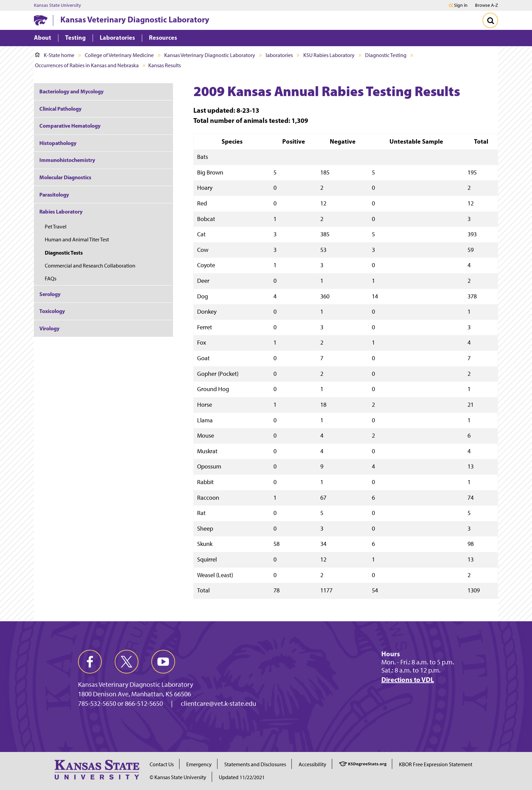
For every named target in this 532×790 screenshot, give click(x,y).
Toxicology (52, 311)
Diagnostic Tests (64, 253)
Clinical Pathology (60, 109)
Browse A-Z (487, 5)
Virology (49, 328)
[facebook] (90, 662)
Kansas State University (58, 5)
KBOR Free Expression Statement (436, 764)
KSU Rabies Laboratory (329, 55)
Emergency (199, 764)
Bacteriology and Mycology (71, 91)
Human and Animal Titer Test (77, 240)
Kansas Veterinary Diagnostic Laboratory (135, 19)
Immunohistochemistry (67, 160)
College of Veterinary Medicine (119, 55)
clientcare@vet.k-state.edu (218, 703)
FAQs (51, 279)
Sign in (461, 5)
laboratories (279, 55)
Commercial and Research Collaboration (90, 266)
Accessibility (312, 764)
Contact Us (162, 764)
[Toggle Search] (490, 20)
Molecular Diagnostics (65, 177)
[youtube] (163, 662)
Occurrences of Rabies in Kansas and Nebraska (87, 65)
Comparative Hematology (70, 126)
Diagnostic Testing (386, 55)
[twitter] (127, 662)
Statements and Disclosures (255, 764)
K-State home (55, 55)
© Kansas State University (178, 777)
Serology (50, 294)
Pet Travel (56, 227)
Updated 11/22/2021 (242, 777)
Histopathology (58, 143)
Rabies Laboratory (61, 212)
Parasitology (54, 195)
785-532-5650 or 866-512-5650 (120, 703)
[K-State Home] (41, 20)
